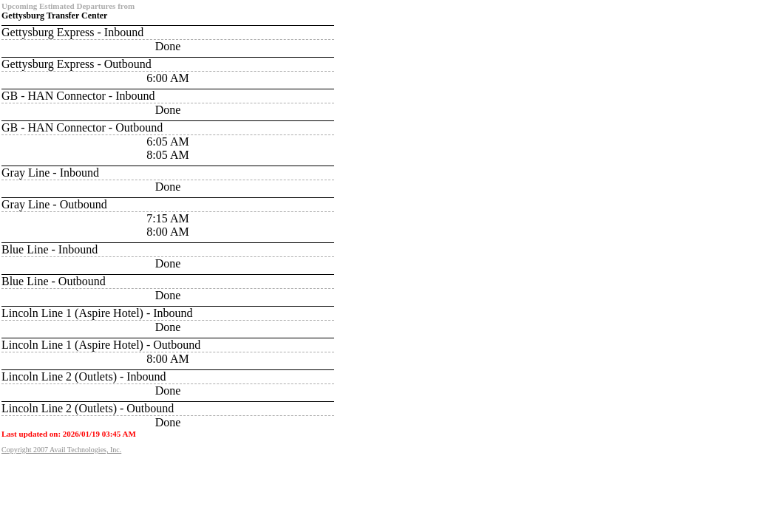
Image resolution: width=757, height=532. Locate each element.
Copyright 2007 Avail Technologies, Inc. (61, 450)
